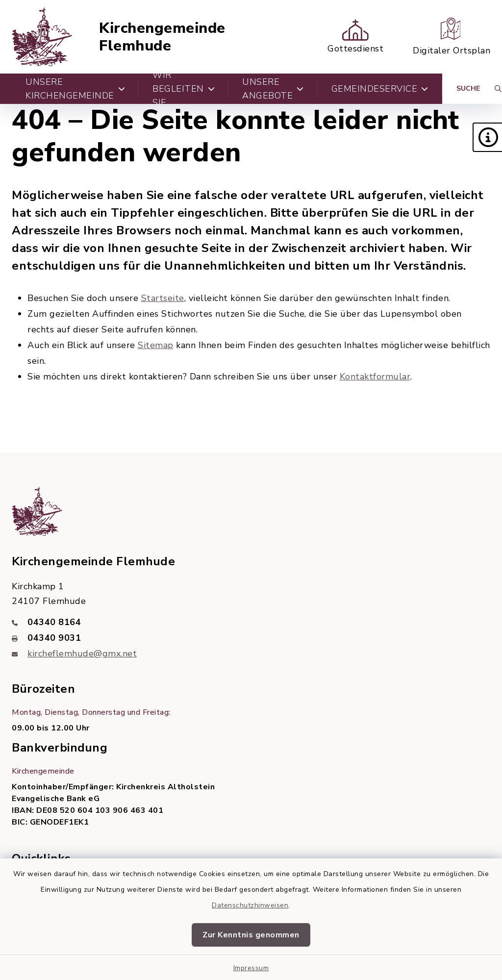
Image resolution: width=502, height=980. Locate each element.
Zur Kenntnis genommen (251, 935)
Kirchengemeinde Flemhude (162, 37)
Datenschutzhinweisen (250, 905)
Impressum (251, 968)
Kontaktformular (375, 377)
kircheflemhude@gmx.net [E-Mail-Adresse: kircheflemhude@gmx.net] (82, 653)
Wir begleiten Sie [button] (184, 89)
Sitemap (156, 345)
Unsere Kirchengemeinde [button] (75, 89)
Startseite (163, 298)
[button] (487, 137)
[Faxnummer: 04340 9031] (251, 638)
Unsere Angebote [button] (273, 89)
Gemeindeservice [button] (380, 89)
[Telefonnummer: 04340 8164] (251, 622)
